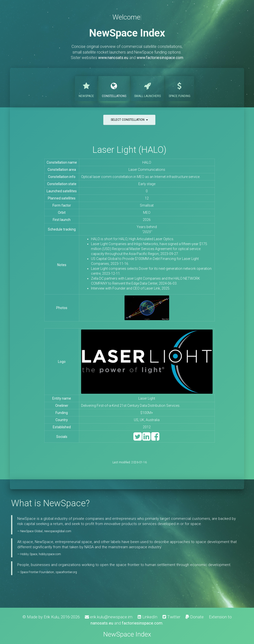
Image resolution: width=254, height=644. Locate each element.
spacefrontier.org (66, 572)
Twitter (171, 617)
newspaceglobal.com (58, 531)
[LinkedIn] (146, 439)
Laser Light (147, 398)
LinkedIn (147, 617)
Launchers (147, 88)
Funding (180, 88)
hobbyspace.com (50, 554)
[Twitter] (137, 439)
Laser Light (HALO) (129, 150)
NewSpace (86, 88)
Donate (195, 617)
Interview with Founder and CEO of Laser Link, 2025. (131, 288)
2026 (147, 220)
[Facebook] (155, 439)
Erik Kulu (51, 617)
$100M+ (147, 413)
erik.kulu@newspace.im (109, 617)
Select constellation (129, 120)
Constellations (114, 88)
